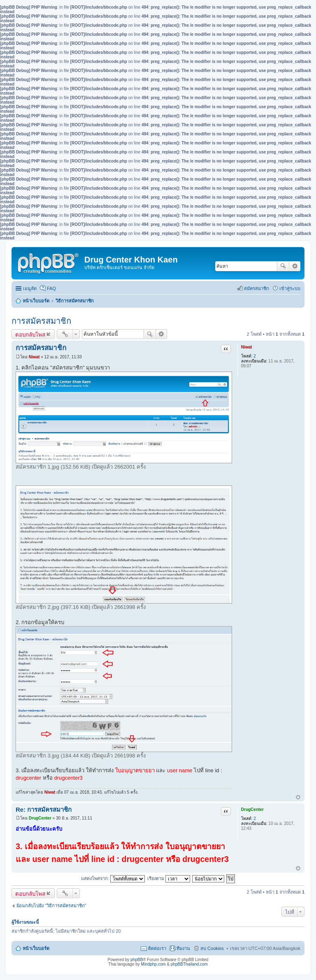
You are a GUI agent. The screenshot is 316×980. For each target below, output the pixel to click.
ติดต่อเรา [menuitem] (157, 948)
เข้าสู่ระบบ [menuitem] (290, 288)
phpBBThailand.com (189, 964)
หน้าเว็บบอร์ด (36, 948)
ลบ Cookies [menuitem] (212, 948)
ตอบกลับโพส (30, 334)
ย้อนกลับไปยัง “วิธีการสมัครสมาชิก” (51, 906)
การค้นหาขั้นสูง (295, 266)
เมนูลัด (30, 288)
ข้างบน (298, 798)
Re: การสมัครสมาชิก (44, 809)
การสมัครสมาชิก (41, 321)
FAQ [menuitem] (51, 288)
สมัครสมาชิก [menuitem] (257, 288)
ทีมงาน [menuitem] (183, 948)
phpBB (137, 960)
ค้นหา (283, 266)
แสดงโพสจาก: (113, 878)
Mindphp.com (153, 964)
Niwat (247, 347)
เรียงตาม (169, 878)
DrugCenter (252, 809)
